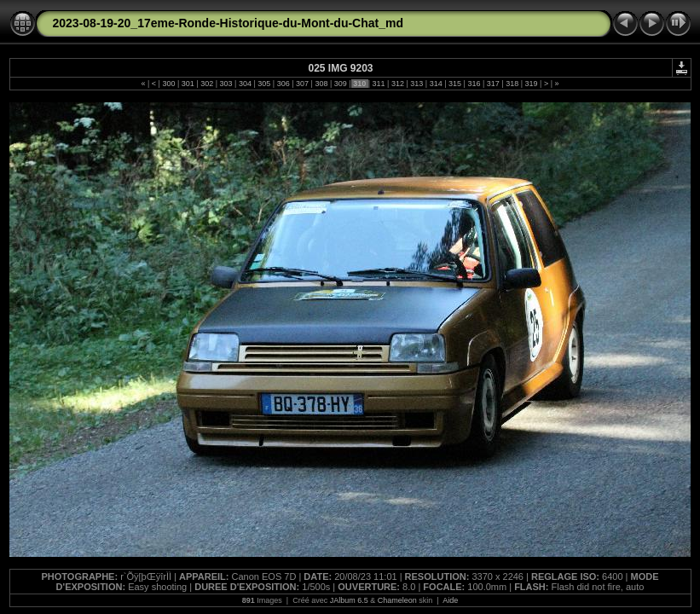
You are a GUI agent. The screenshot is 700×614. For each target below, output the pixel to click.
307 (303, 84)
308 (321, 84)
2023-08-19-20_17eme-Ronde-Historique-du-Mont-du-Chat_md (229, 23)
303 (226, 84)
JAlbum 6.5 (349, 600)
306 (283, 84)
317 (493, 84)
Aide (450, 600)
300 (169, 84)
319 (531, 84)
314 (436, 84)
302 (207, 84)
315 (455, 84)
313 (417, 84)
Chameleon (397, 600)
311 (379, 84)
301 (188, 84)
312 (397, 84)
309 (340, 84)
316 (474, 84)
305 (264, 84)
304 (245, 84)
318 (512, 84)
